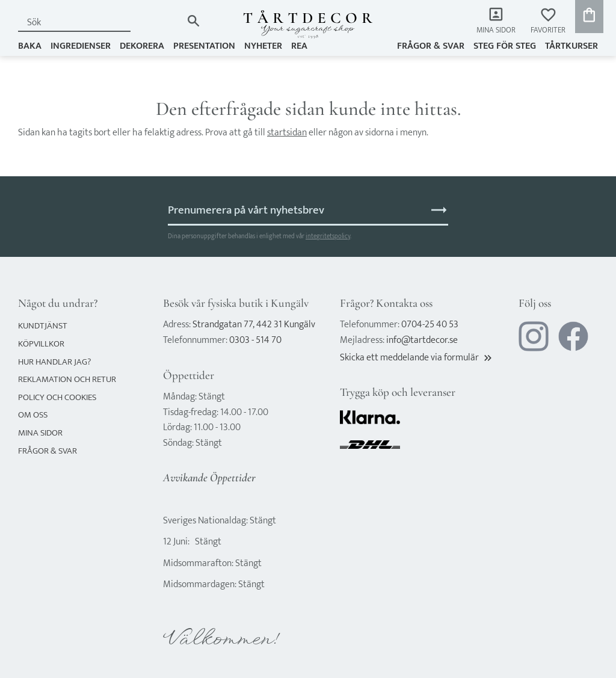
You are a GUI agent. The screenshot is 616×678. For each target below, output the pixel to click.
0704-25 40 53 (430, 325)
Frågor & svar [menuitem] (431, 46)
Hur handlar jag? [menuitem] (54, 362)
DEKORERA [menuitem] (142, 46)
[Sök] (193, 21)
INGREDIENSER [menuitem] (81, 46)
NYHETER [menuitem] (263, 46)
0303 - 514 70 (255, 340)
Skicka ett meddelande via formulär (417, 358)
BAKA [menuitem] (30, 46)
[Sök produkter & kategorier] (100, 23)
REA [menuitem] (299, 46)
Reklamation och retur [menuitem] (67, 379)
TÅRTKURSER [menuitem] (571, 46)
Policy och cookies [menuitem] (57, 397)
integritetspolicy (328, 236)
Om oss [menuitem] (33, 415)
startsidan (287, 133)
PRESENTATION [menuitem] (204, 46)
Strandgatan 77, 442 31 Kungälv (254, 325)
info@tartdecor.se (422, 340)
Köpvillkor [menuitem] (41, 344)
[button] (548, 21)
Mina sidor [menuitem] (496, 30)
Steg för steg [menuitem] (505, 46)
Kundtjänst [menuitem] (43, 326)
